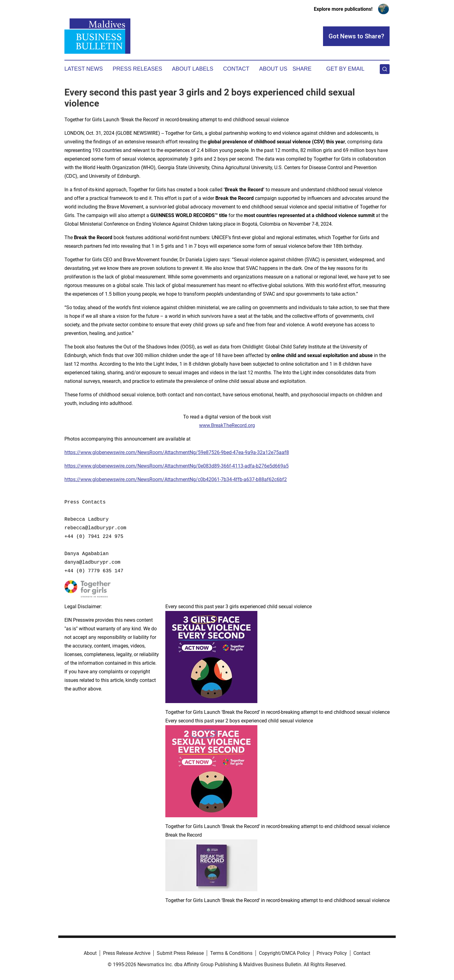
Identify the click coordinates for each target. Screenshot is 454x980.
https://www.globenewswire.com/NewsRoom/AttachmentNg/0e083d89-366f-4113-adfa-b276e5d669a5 (177, 466)
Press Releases (137, 69)
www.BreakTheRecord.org (227, 425)
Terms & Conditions (231, 953)
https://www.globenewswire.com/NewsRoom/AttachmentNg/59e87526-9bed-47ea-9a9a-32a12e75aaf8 (177, 452)
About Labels (192, 69)
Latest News (84, 69)
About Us (273, 69)
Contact (236, 69)
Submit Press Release (180, 953)
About (90, 953)
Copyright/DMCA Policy (285, 953)
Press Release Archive (127, 953)
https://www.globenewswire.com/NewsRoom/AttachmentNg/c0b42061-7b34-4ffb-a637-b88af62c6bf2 (176, 479)
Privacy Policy (332, 953)
